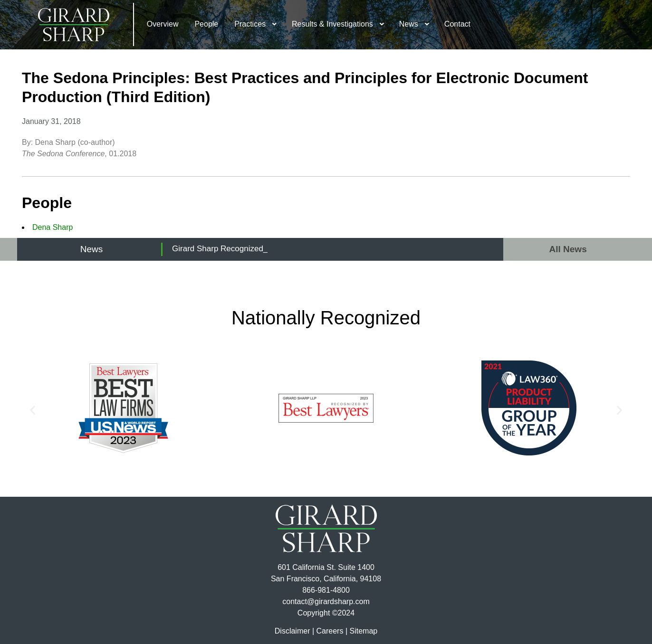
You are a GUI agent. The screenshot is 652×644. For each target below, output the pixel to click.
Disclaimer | (294, 631)
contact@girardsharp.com (326, 601)
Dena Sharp (53, 227)
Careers (330, 631)
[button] (33, 410)
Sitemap (363, 631)
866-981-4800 (326, 590)
